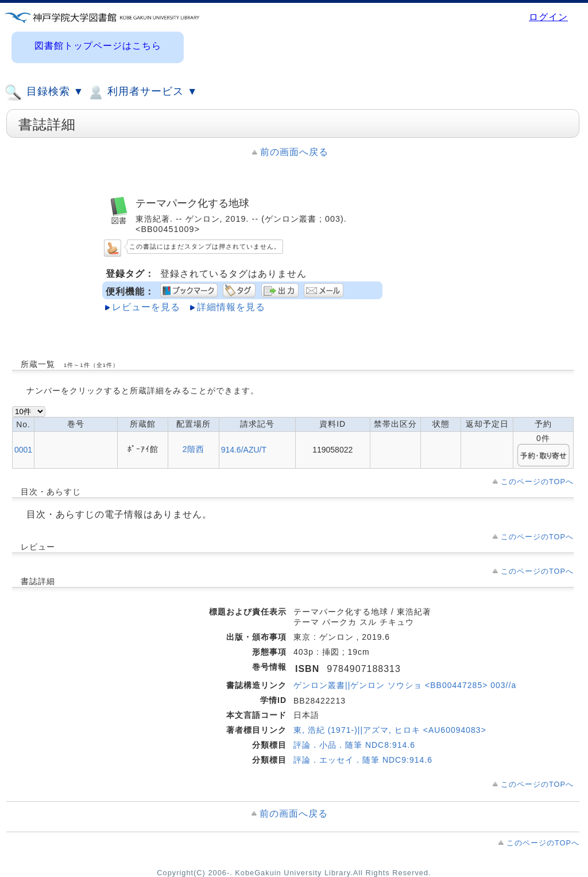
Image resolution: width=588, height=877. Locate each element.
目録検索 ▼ (44, 92)
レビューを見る (146, 307)
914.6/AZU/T (244, 450)
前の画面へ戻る (294, 152)
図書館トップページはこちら (98, 46)
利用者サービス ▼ (142, 92)
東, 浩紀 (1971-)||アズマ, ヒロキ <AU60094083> (390, 730)
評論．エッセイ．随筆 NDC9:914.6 (363, 760)
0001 (23, 450)
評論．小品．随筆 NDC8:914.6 (354, 745)
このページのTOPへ (537, 482)
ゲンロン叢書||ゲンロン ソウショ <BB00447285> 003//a (405, 685)
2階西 (194, 449)
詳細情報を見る (231, 307)
